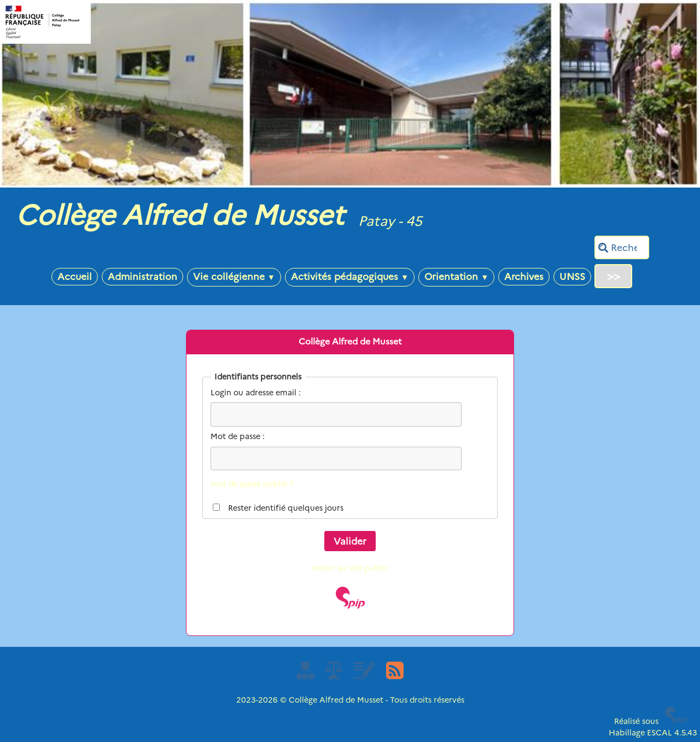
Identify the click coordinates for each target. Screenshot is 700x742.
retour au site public (350, 568)
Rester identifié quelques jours (286, 508)
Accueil (75, 276)
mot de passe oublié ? (252, 484)
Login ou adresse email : (256, 393)
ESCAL (660, 733)
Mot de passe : (238, 436)
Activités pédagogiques (350, 276)
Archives (524, 276)
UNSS (572, 276)
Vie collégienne (234, 276)
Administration (142, 276)
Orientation (456, 276)
